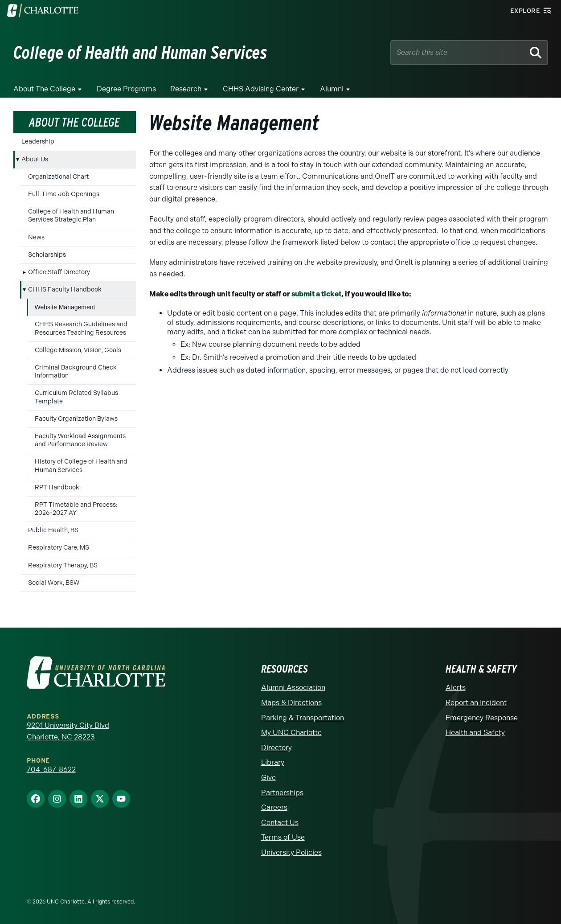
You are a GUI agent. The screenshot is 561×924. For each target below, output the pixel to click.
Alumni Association (293, 688)
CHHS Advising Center (261, 89)
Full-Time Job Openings (64, 194)
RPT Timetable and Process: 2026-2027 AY (76, 509)
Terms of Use (283, 837)
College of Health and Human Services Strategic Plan (71, 216)
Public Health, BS (53, 530)
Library (273, 762)
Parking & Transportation (303, 718)
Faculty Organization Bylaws (76, 419)
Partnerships (282, 793)
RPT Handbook (57, 487)
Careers (274, 807)
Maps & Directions (291, 703)
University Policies (291, 852)
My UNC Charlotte (291, 733)
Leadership (38, 142)
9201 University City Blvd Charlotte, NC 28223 (68, 731)
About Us (35, 159)
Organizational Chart (58, 177)
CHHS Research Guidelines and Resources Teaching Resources (81, 328)
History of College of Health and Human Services (81, 466)
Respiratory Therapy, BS (63, 565)
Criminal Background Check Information (76, 372)
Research (186, 89)
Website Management (65, 307)
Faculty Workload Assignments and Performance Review (80, 440)
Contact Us (280, 823)
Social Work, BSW (54, 583)
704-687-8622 (51, 770)
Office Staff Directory (59, 272)
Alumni (332, 89)
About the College (44, 89)
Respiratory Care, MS (59, 548)
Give (268, 778)
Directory (276, 748)
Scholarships (47, 255)
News (36, 237)
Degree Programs (126, 89)
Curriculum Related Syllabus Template (76, 397)
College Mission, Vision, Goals (78, 350)
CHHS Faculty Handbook (65, 290)
